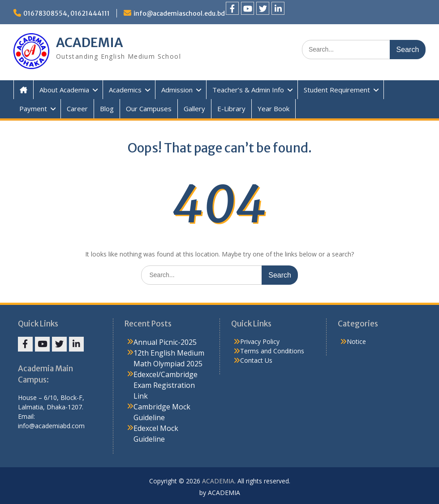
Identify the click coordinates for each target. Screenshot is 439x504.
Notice (356, 341)
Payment (33, 109)
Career (77, 109)
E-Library (231, 109)
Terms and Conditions (272, 351)
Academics (125, 90)
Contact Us (256, 360)
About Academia (64, 90)
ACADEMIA (90, 43)
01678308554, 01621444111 (67, 13)
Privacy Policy (260, 341)
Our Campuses (149, 109)
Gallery (194, 109)
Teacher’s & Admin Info (248, 90)
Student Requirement (337, 90)
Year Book (273, 109)
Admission (177, 90)
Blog (107, 109)
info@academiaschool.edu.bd (179, 13)
